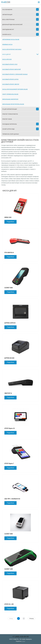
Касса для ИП (6, 54)
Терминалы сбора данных (11, 134)
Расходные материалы (10, 124)
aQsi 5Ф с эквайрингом (12, 499)
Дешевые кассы (7, 44)
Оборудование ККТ (8, 29)
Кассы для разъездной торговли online (15, 89)
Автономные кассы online (11, 39)
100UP (24, 641)
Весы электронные (8, 20)
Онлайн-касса (7, 34)
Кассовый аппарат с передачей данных (15, 74)
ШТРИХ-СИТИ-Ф (10, 323)
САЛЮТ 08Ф (9, 288)
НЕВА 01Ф (8, 217)
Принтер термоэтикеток (10, 114)
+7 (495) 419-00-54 (20, 637)
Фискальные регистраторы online (13, 104)
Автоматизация (7, 15)
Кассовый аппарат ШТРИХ (10, 79)
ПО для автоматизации (10, 109)
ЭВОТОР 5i (8, 393)
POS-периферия (7, 10)
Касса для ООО (7, 59)
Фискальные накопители (10, 99)
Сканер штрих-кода (8, 129)
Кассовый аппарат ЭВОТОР (11, 84)
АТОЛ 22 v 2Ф (9, 604)
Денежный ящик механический (12, 25)
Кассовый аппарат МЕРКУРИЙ (11, 69)
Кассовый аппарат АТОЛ (10, 64)
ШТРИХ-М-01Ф (9, 358)
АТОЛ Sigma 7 (9, 463)
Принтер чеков (7, 119)
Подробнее (10, 222)
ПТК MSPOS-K (9, 253)
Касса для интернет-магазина (12, 49)
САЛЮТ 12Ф (9, 569)
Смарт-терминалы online (10, 94)
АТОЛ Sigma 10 (9, 428)
